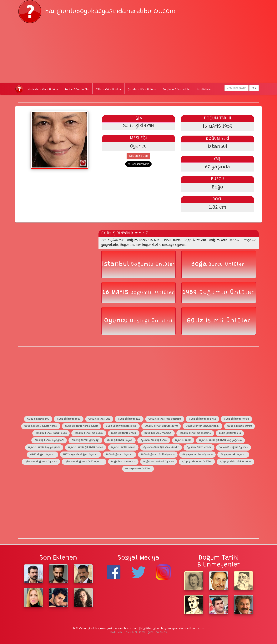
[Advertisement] (138, 50)
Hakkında (116, 632)
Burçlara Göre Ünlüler (177, 90)
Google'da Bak (138, 156)
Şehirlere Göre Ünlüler (142, 90)
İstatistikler (205, 90)
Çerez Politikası (158, 632)
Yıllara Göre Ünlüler (109, 90)
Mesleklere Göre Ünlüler (43, 90)
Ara (254, 88)
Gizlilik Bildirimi (135, 632)
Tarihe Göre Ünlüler (77, 90)
